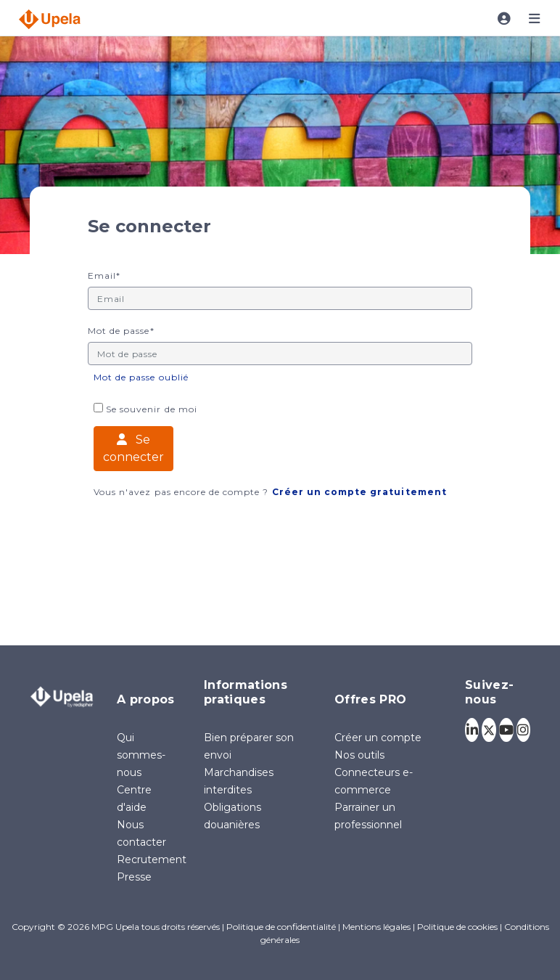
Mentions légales (376, 927)
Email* (104, 276)
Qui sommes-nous (141, 755)
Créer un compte (378, 738)
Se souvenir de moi (145, 409)
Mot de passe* (121, 331)
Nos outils (359, 755)
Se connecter (133, 448)
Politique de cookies (457, 927)
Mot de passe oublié (141, 377)
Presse (134, 877)
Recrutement (152, 859)
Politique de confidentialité (281, 927)
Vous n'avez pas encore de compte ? (270, 492)
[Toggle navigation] (504, 19)
